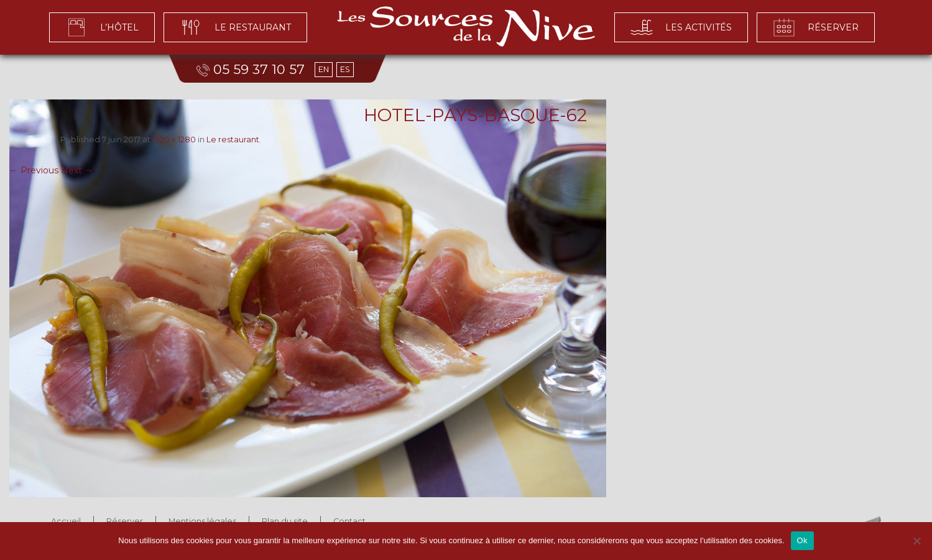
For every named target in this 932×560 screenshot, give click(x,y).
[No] (916, 541)
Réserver (125, 521)
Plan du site (285, 521)
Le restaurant (233, 140)
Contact (349, 521)
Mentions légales (202, 521)
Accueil (66, 521)
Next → (77, 170)
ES (345, 69)
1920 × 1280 (174, 140)
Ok (802, 540)
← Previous (34, 170)
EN (324, 69)
